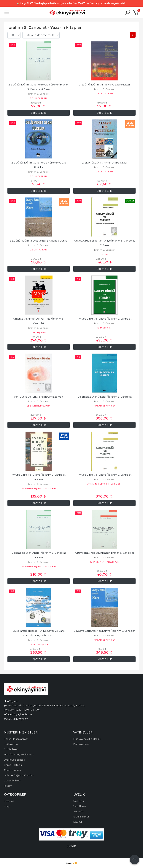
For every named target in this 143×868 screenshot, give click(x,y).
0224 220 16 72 (32, 710)
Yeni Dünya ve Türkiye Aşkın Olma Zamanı (39, 397)
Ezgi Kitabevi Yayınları (39, 406)
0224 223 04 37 (12, 710)
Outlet (104, 254)
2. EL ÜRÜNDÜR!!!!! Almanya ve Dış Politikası (104, 85)
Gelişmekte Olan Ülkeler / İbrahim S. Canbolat (105, 397)
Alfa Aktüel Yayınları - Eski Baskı (39, 488)
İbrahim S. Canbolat (39, 94)
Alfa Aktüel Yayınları (104, 406)
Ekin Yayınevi (39, 332)
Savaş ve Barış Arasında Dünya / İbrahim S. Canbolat (105, 631)
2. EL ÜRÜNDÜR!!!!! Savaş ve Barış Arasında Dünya (39, 241)
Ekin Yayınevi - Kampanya (104, 562)
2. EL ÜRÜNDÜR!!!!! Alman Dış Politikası (104, 163)
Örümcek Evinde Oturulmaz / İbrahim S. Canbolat (105, 553)
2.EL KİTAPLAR (39, 98)
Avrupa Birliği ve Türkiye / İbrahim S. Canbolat (105, 319)
